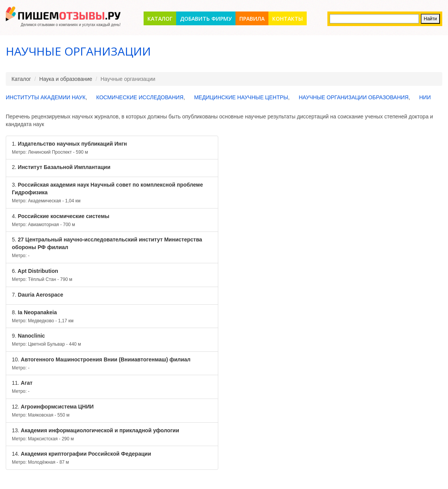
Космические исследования (140, 97)
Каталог (160, 19)
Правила (252, 19)
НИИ (425, 97)
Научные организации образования (354, 97)
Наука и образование (66, 79)
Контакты (288, 19)
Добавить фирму (206, 19)
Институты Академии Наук (46, 97)
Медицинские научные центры (241, 97)
